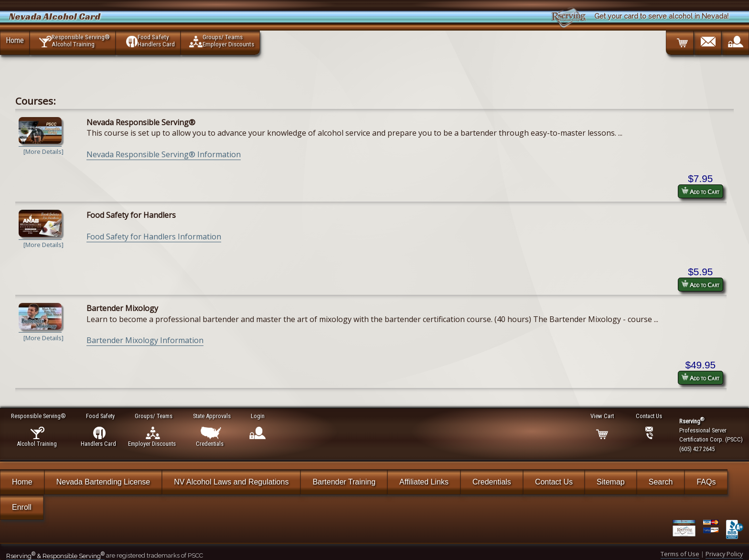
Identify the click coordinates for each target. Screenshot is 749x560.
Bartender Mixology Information (145, 340)
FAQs (706, 482)
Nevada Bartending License (103, 482)
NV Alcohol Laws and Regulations (231, 482)
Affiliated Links (424, 482)
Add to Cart (700, 191)
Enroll (22, 507)
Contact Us (554, 482)
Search (661, 482)
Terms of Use (680, 554)
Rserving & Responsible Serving (55, 556)
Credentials (492, 482)
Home (15, 40)
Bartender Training (344, 482)
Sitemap (611, 482)
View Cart (603, 416)
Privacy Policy (724, 554)
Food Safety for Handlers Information (154, 237)
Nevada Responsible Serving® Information (164, 154)
